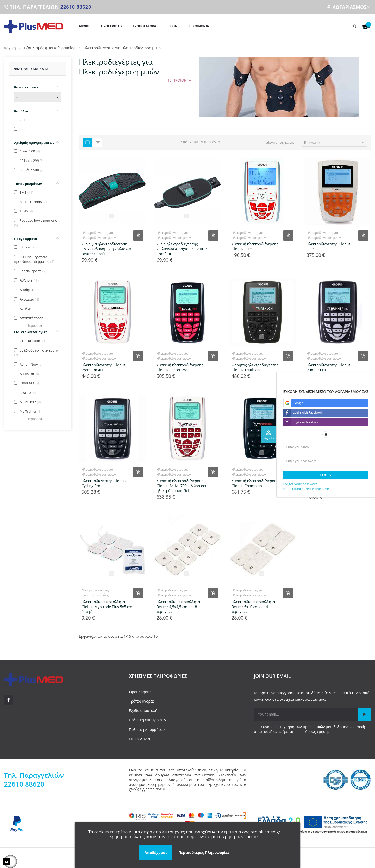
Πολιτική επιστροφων (148, 720)
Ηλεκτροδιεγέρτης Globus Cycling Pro (104, 483)
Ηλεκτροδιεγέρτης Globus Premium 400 (104, 367)
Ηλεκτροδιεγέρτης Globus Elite (329, 246)
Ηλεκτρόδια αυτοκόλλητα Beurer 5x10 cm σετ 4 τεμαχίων (253, 607)
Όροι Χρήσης (140, 692)
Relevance (335, 142)
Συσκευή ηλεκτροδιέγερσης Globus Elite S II (255, 246)
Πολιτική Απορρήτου (147, 729)
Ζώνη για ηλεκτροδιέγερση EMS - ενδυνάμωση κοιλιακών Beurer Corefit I (107, 249)
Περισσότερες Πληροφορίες (204, 853)
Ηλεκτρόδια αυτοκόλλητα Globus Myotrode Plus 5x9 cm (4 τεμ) (332, 486)
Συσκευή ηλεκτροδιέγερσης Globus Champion (255, 483)
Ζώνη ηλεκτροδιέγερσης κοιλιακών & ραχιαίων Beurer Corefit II (182, 249)
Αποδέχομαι (156, 853)
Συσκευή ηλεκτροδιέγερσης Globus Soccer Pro (180, 367)
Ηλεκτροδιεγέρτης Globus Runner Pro (329, 367)
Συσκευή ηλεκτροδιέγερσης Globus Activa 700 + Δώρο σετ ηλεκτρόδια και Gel (182, 486)
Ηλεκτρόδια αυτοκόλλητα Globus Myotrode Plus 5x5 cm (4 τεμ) (107, 607)
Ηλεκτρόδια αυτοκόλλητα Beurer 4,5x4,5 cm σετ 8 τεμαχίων (178, 607)
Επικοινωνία (139, 739)
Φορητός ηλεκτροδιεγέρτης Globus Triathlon (255, 367)
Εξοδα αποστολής (144, 710)
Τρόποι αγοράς (142, 701)
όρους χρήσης (317, 732)
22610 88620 (76, 7)
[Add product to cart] (138, 235)
